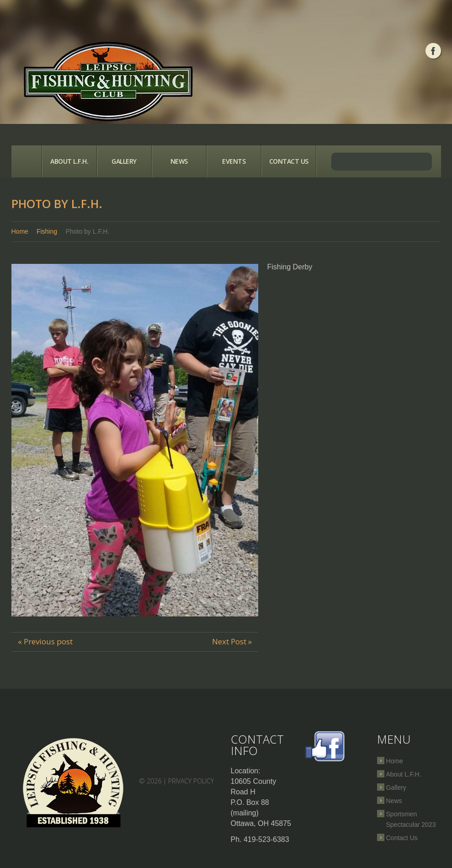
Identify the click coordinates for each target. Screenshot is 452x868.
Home (27, 161)
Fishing (47, 231)
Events (234, 161)
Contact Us (289, 161)
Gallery (124, 161)
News (179, 161)
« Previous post (45, 641)
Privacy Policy (191, 781)
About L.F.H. (69, 161)
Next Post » (232, 641)
